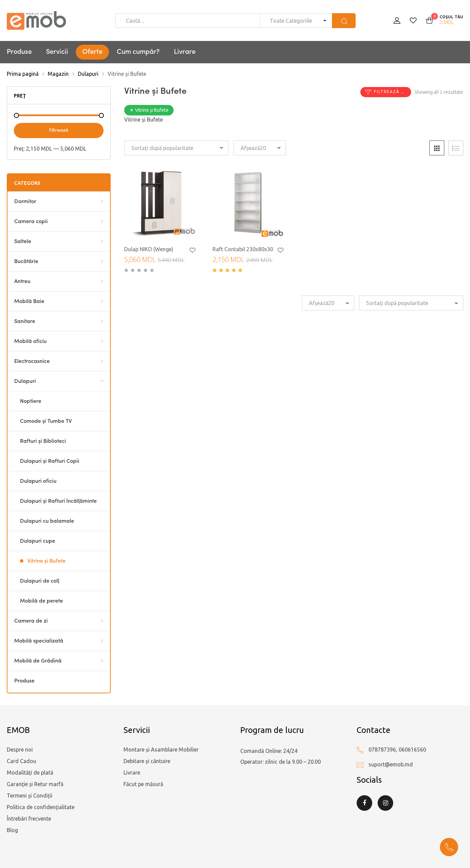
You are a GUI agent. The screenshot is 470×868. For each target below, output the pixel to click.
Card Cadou (21, 761)
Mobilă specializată (39, 641)
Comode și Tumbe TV (46, 421)
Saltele (23, 242)
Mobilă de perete (41, 601)
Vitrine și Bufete (47, 561)
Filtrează (59, 130)
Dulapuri (88, 74)
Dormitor (25, 202)
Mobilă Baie (29, 302)
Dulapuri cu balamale (47, 521)
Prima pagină (23, 74)
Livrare (185, 52)
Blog (12, 830)
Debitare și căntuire (147, 761)
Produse (19, 52)
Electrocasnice (32, 362)
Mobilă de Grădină (38, 661)
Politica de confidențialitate (41, 807)
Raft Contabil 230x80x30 (243, 249)
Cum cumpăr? (138, 52)
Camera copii (31, 222)
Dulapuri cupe (38, 541)
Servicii (57, 52)
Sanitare (25, 322)
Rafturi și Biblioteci (43, 441)
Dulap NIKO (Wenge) (149, 249)
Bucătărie (26, 262)
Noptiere (31, 402)
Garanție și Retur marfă (35, 784)
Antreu (22, 282)
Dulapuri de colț (40, 581)
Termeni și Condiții (30, 796)
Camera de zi (31, 621)
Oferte (92, 52)
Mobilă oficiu (30, 342)
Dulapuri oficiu (38, 481)
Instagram (385, 803)
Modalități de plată (30, 773)
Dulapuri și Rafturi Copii (50, 461)
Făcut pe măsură (143, 784)
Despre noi (20, 750)
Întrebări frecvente (29, 819)
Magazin (58, 74)
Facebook (364, 803)
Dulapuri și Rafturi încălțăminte (58, 501)
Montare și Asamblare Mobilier (161, 750)
